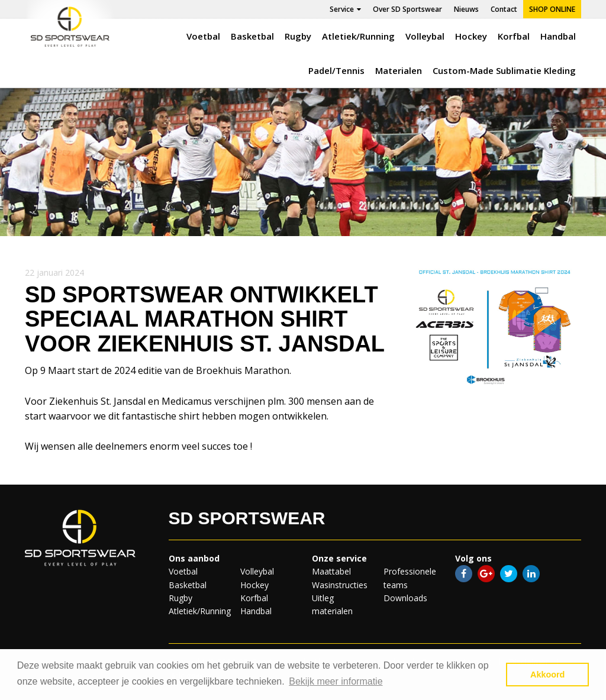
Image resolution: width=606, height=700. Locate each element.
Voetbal (203, 36)
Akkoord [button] (547, 675)
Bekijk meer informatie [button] (336, 681)
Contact (504, 9)
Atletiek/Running (358, 36)
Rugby (298, 36)
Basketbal (252, 36)
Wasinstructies (340, 585)
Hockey (471, 36)
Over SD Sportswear (407, 9)
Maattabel (331, 571)
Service (345, 9)
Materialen (399, 70)
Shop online (552, 9)
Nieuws (466, 9)
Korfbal (514, 36)
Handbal (558, 36)
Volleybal (425, 36)
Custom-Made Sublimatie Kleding (504, 70)
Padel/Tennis (336, 70)
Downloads (405, 598)
